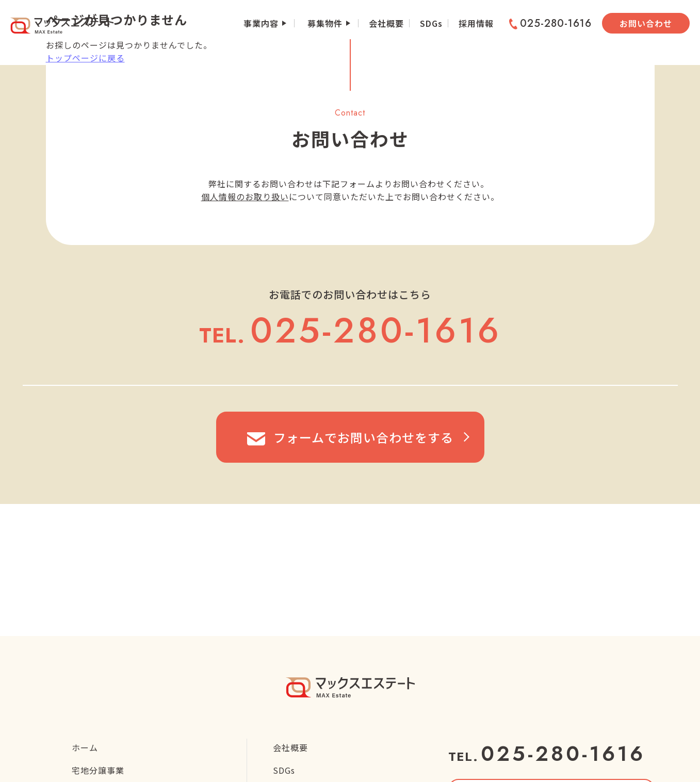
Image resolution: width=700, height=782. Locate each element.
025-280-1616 (550, 24)
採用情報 (476, 23)
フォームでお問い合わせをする (350, 437)
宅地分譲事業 (98, 770)
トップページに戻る (85, 58)
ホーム (85, 747)
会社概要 (386, 23)
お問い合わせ (646, 23)
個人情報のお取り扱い (245, 197)
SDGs (431, 23)
